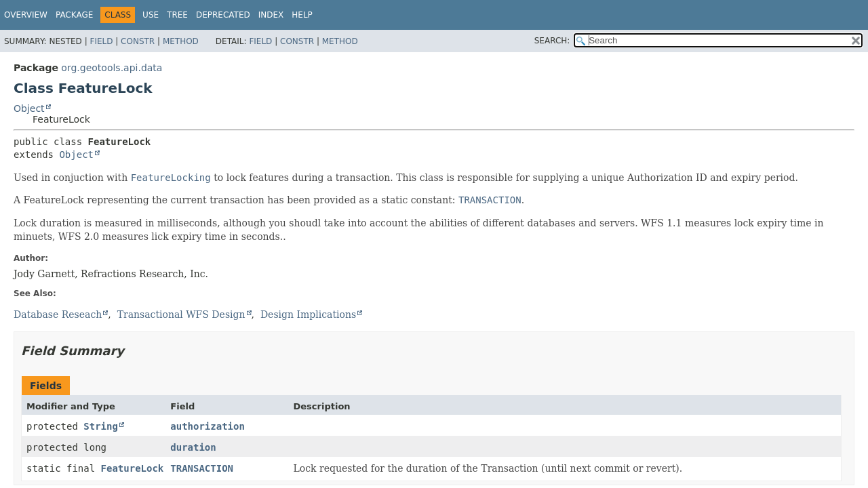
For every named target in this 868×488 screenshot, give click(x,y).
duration (193, 447)
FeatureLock (133, 468)
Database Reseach (58, 314)
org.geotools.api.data (112, 68)
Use (151, 15)
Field (101, 41)
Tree (177, 15)
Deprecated (223, 15)
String (101, 426)
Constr (138, 41)
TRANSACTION (202, 468)
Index (271, 15)
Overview (26, 15)
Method (181, 41)
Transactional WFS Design (181, 314)
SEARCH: (552, 41)
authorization (208, 426)
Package (74, 15)
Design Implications (308, 314)
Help (302, 15)
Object (29, 108)
